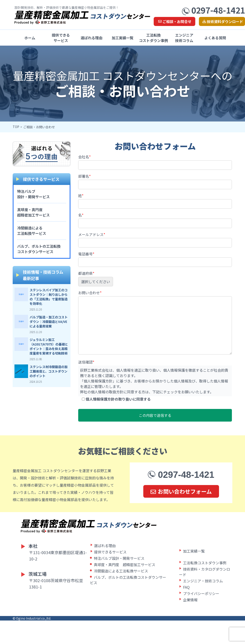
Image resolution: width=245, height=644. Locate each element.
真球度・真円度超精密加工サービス (33, 212)
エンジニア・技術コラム (203, 581)
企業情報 (190, 600)
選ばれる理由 (92, 38)
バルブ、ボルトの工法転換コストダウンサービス (39, 249)
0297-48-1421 (213, 10)
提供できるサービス (61, 38)
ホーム (30, 38)
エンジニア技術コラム (184, 38)
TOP (16, 127)
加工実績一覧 (122, 38)
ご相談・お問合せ (175, 21)
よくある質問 (215, 38)
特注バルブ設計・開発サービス (33, 194)
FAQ (186, 587)
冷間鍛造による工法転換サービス (32, 231)
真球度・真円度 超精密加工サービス (125, 565)
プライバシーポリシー (201, 593)
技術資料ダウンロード (223, 21)
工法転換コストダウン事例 (153, 38)
